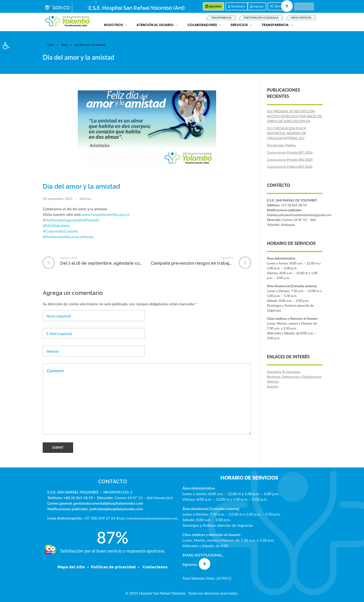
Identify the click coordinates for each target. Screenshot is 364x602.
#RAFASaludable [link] (56, 225)
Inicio (51, 45)
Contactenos (155, 567)
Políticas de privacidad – (116, 567)
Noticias (85, 199)
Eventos (273, 386)
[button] (6, 46)
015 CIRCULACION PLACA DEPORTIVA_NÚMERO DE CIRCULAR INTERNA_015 (287, 133)
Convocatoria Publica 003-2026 (290, 166)
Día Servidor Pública (281, 145)
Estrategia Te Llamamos (284, 372)
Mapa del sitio (72, 567)
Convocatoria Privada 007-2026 (290, 152)
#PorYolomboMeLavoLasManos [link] (68, 237)
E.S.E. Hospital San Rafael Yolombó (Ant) (136, 8)
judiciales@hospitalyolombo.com (116, 509)
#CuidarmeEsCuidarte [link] (60, 231)
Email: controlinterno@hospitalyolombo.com (147, 518)
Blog (65, 45)
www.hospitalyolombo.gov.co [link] (106, 214)
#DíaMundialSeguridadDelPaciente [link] (71, 220)
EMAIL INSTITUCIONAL (202, 555)
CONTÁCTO (113, 481)
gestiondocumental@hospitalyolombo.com (108, 503)
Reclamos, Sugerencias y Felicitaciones (294, 377)
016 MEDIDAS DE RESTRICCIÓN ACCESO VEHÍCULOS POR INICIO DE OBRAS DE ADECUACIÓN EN (294, 116)
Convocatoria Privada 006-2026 (290, 160)
